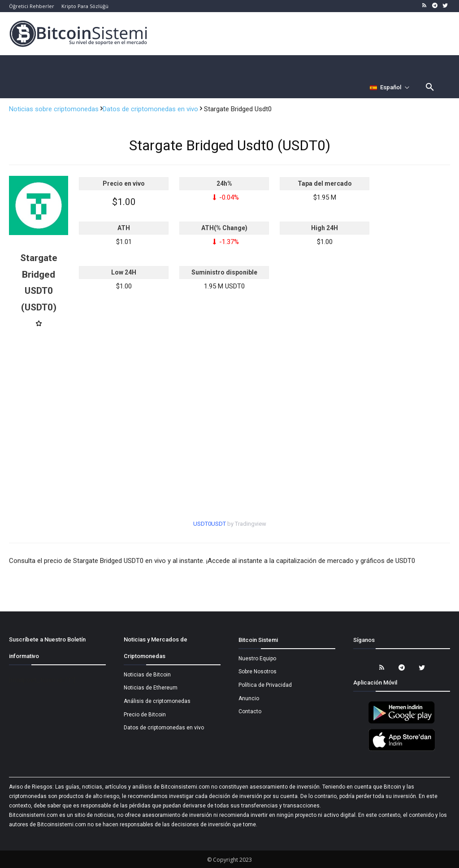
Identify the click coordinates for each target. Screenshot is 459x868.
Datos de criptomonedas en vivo (151, 109)
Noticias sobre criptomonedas (55, 109)
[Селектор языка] (390, 87)
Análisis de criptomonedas (157, 701)
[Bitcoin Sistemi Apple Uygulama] (402, 750)
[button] (430, 87)
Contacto (250, 711)
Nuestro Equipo (257, 659)
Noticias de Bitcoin (147, 675)
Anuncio (249, 698)
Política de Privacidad (265, 685)
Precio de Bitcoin (145, 715)
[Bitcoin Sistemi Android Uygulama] (402, 722)
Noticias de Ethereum (151, 688)
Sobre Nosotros (258, 672)
